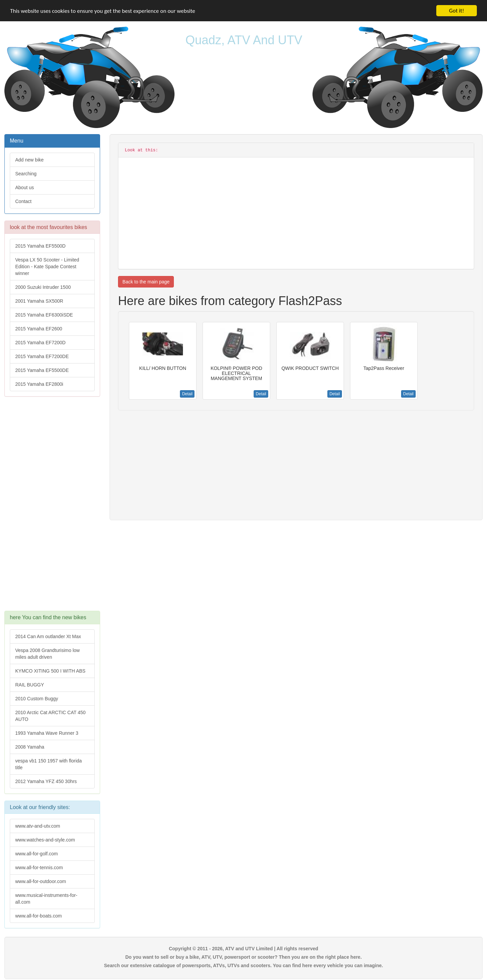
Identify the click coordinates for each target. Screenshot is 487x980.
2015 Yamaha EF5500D (40, 246)
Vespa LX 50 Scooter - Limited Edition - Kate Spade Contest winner (47, 267)
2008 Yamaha (30, 747)
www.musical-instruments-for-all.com (46, 899)
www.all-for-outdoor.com (41, 881)
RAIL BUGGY (30, 685)
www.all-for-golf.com (37, 854)
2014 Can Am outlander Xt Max (48, 636)
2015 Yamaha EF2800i (39, 384)
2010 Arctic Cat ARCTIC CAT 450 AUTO (50, 716)
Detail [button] (187, 394)
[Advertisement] (52, 507)
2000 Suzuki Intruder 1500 (43, 287)
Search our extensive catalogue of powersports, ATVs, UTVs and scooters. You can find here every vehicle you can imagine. (244, 965)
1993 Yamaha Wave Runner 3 (47, 733)
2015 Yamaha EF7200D (40, 343)
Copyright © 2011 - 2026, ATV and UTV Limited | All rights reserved (243, 949)
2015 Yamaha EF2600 (39, 329)
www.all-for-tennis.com (39, 868)
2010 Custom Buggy (37, 699)
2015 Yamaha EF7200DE (42, 356)
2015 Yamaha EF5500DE (42, 370)
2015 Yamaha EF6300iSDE (44, 315)
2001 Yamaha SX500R (39, 301)
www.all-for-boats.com (39, 916)
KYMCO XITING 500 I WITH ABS (50, 671)
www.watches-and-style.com (45, 840)
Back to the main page (146, 282)
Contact (23, 201)
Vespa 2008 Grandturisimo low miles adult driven (48, 654)
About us (25, 187)
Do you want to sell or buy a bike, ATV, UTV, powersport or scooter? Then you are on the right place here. (243, 957)
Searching (26, 174)
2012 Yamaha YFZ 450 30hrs (46, 781)
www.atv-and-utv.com (38, 826)
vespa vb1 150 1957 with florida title (49, 764)
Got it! (457, 11)
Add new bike (29, 160)
